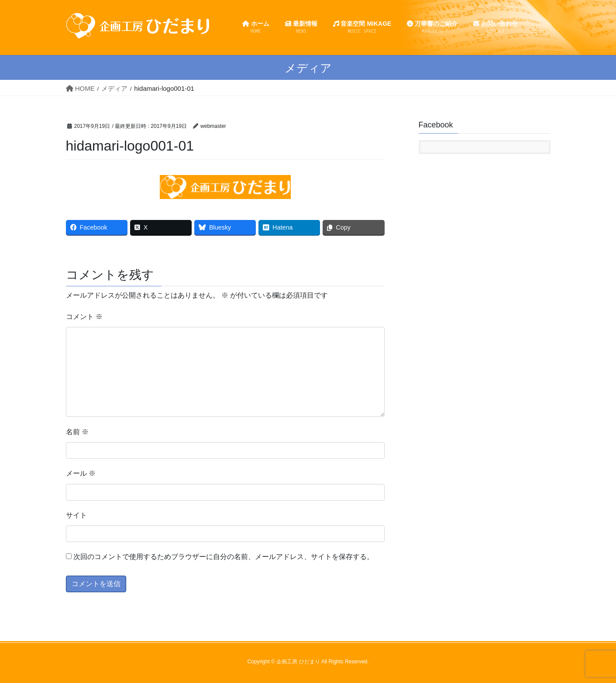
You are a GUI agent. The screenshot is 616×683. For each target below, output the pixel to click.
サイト (76, 515)
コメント (84, 317)
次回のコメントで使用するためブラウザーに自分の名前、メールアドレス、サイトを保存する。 (224, 557)
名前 (77, 432)
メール (81, 473)
